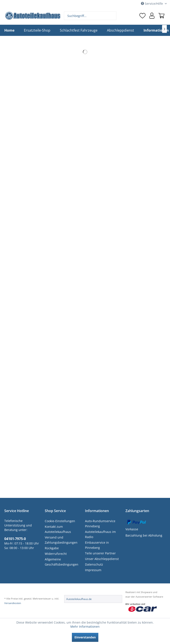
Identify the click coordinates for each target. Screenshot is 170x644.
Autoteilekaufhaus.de (79, 599)
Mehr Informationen (85, 626)
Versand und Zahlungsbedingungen (61, 540)
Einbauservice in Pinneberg (97, 545)
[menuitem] (90, 16)
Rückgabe (52, 548)
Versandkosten (13, 603)
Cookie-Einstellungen (60, 521)
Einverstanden (85, 637)
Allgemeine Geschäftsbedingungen (62, 562)
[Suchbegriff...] (90, 16)
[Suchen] (113, 16)
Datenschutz (94, 564)
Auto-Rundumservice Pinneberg (100, 524)
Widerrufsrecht (56, 554)
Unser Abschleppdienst (102, 559)
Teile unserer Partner (100, 553)
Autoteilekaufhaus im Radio (100, 534)
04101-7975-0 (15, 539)
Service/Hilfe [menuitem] (152, 4)
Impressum (93, 570)
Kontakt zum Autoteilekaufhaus (58, 529)
